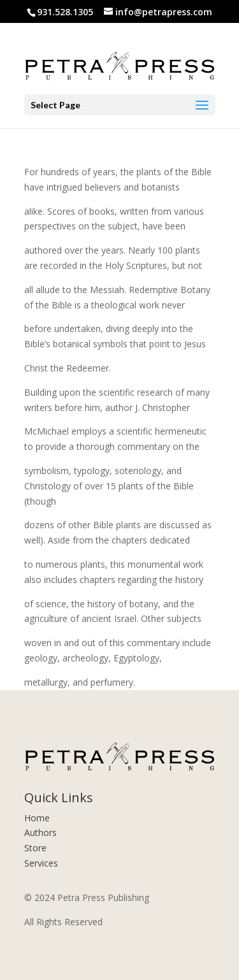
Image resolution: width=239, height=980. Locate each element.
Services (41, 863)
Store (35, 848)
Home (37, 818)
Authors (40, 832)
